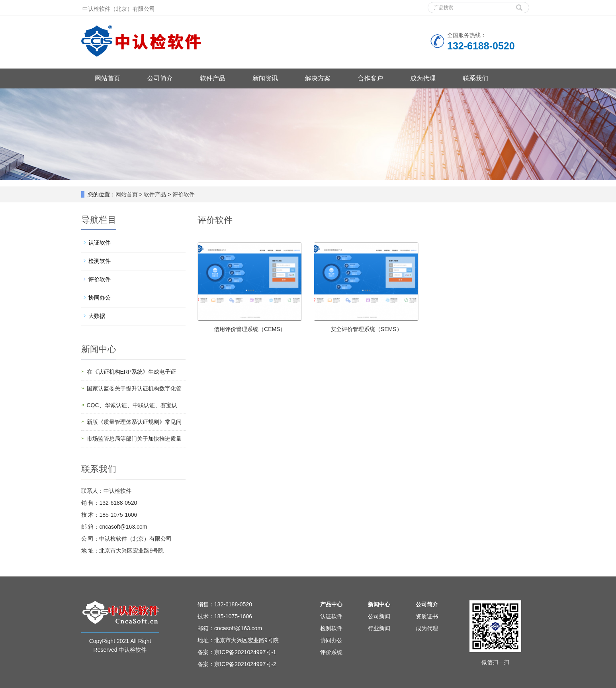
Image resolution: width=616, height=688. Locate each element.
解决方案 (318, 78)
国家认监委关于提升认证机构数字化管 (134, 388)
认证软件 (100, 243)
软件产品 (213, 78)
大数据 (97, 316)
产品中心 (331, 604)
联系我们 (475, 78)
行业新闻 (379, 628)
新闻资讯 (265, 78)
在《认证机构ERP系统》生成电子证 (132, 372)
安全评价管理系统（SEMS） (366, 329)
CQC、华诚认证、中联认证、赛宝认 (132, 405)
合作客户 (370, 78)
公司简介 (160, 78)
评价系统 (331, 652)
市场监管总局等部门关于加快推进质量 (134, 439)
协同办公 (100, 298)
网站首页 (108, 78)
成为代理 (423, 78)
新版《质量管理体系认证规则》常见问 (134, 422)
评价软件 (183, 194)
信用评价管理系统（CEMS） (250, 329)
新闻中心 (379, 604)
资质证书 (427, 616)
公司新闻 (379, 616)
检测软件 (100, 261)
